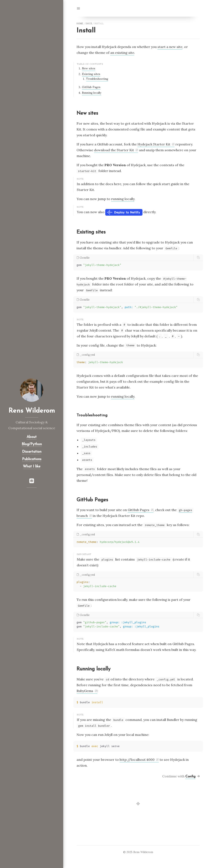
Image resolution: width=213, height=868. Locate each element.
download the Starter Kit (114, 150)
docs (89, 23)
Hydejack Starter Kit (154, 144)
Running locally (92, 93)
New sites (89, 68)
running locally (123, 199)
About (32, 437)
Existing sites (91, 74)
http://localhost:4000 (137, 760)
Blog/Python (32, 444)
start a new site (170, 47)
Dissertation (32, 452)
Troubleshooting (97, 79)
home (80, 23)
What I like (32, 467)
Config (190, 777)
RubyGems (85, 691)
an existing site (122, 53)
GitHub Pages (91, 87)
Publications (32, 459)
